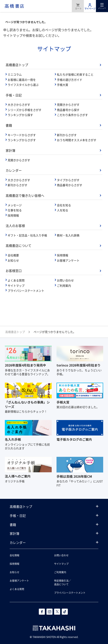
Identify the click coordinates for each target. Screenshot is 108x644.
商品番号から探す (68, 110)
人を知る (63, 210)
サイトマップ (16, 286)
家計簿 (10, 150)
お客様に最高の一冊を (22, 80)
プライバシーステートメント (26, 291)
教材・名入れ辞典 (68, 235)
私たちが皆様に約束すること (75, 74)
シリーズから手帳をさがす (25, 110)
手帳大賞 (63, 85)
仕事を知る (15, 210)
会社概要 (13, 255)
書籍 (9, 125)
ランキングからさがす (22, 140)
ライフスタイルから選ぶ (23, 85)
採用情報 (13, 215)
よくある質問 (16, 280)
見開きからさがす (68, 105)
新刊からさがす (67, 135)
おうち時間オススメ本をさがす (77, 140)
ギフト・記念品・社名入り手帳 (27, 235)
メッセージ (15, 205)
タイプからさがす (68, 180)
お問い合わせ (65, 280)
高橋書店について (19, 245)
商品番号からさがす (70, 185)
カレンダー (14, 170)
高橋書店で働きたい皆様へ (25, 195)
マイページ (90, 6)
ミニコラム (15, 74)
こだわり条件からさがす (72, 115)
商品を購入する (78, 6)
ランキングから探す (20, 115)
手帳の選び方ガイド (70, 80)
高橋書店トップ (17, 65)
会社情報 (14, 555)
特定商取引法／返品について (63, 582)
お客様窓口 (14, 271)
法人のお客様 (15, 226)
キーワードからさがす (22, 135)
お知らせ (13, 260)
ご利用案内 (64, 286)
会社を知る (64, 205)
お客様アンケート (68, 260)
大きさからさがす (19, 105)
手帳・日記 (14, 95)
